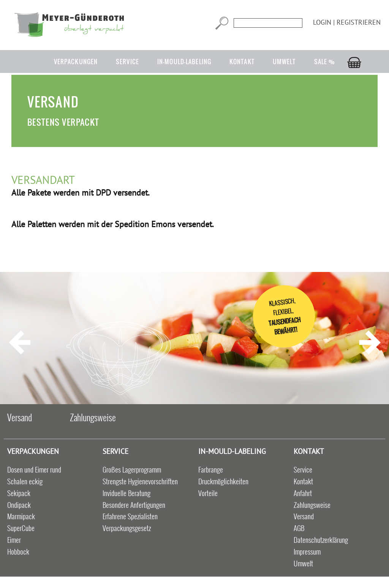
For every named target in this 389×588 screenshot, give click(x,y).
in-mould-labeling (184, 62)
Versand (20, 417)
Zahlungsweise (93, 417)
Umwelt (284, 62)
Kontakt (242, 62)
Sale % (325, 62)
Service (127, 62)
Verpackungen (76, 62)
